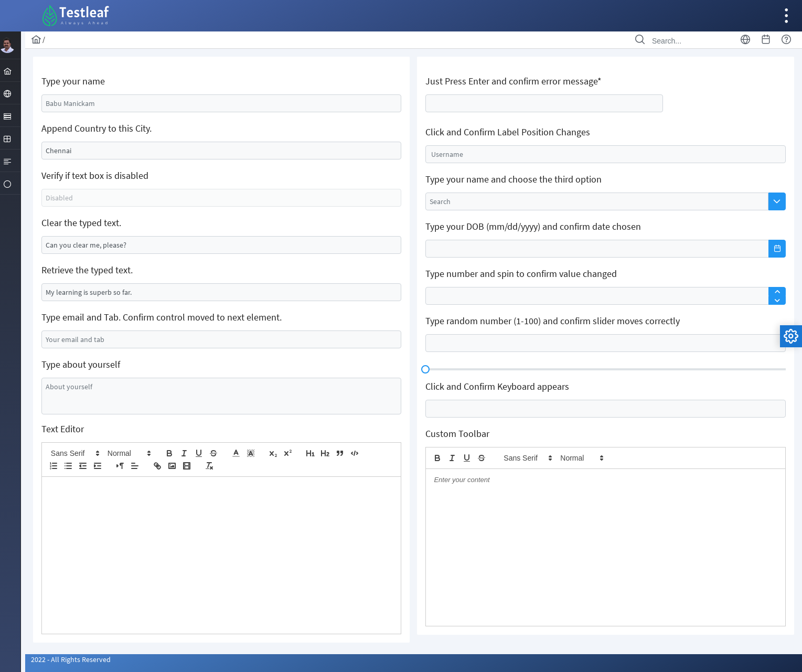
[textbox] (222, 103)
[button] (76, 453)
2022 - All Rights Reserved (72, 659)
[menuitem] (13, 70)
